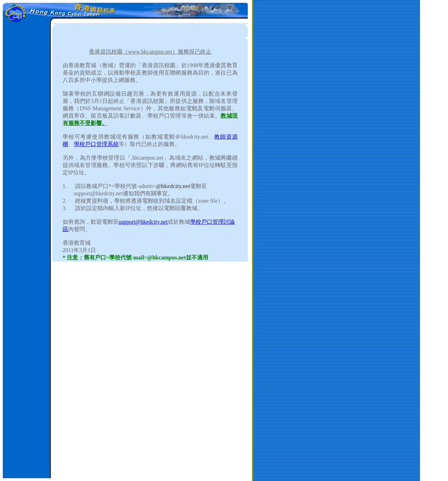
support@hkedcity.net (143, 222)
